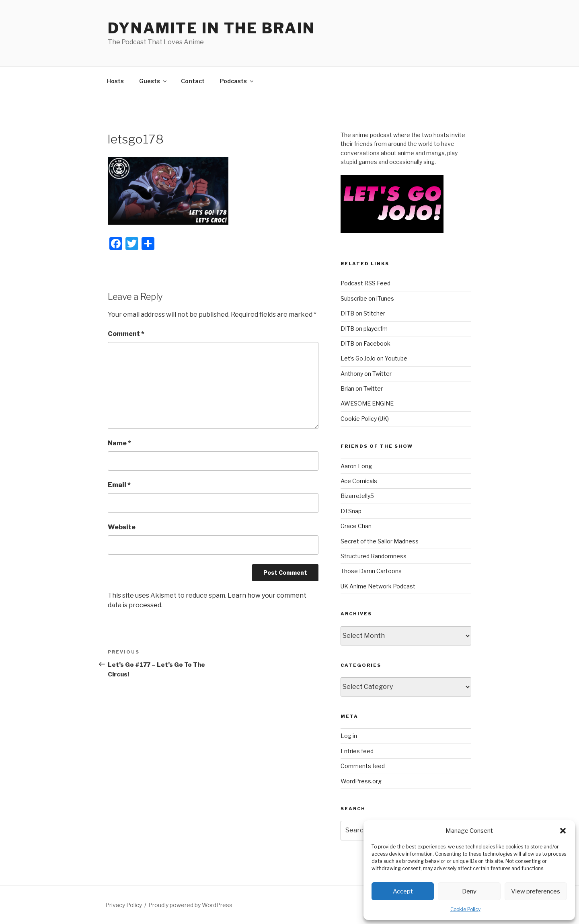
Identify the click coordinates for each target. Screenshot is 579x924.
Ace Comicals (359, 481)
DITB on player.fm (364, 329)
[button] (563, 831)
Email (119, 485)
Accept (403, 891)
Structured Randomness (374, 556)
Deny (469, 891)
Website (122, 527)
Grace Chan (356, 526)
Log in (349, 736)
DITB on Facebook (365, 343)
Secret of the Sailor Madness (380, 541)
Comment (126, 334)
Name (119, 443)
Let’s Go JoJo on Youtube (374, 358)
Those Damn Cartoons (371, 571)
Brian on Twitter (362, 388)
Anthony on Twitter (366, 374)
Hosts (115, 81)
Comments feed (363, 766)
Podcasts (237, 81)
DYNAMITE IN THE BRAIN (211, 28)
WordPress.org (361, 781)
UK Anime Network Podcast (378, 586)
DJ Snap (351, 511)
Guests (153, 81)
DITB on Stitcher (363, 313)
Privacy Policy (124, 905)
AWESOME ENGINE (367, 403)
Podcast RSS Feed (365, 283)
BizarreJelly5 (357, 496)
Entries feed (357, 751)
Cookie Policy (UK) (365, 419)
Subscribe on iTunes (367, 298)
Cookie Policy (465, 909)
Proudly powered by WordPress (190, 905)
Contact (193, 81)
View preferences (536, 891)
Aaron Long (356, 466)
